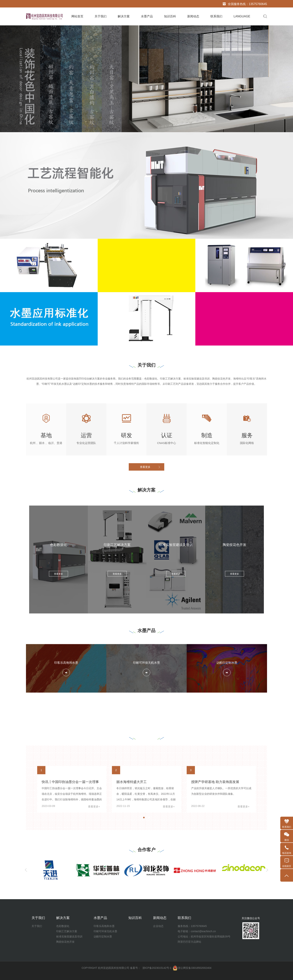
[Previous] (26, 870)
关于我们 (101, 16)
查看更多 (145, 474)
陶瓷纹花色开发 (65, 942)
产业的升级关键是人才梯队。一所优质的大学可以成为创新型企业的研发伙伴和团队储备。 (221, 850)
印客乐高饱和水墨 (104, 926)
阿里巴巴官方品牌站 (189, 942)
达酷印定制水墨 (103, 937)
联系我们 (216, 16)
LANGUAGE (242, 16)
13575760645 (258, 4)
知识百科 (170, 16)
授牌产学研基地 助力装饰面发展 (215, 841)
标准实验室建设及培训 (69, 937)
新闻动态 (193, 16)
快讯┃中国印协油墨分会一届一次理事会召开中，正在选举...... (70, 844)
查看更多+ (94, 866)
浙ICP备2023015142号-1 (157, 968)
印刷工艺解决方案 (67, 931)
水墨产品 (147, 16)
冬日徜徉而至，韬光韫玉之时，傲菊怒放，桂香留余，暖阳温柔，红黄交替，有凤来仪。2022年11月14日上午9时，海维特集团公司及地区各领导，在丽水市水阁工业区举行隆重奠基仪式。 (146, 856)
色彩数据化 (63, 926)
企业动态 (158, 926)
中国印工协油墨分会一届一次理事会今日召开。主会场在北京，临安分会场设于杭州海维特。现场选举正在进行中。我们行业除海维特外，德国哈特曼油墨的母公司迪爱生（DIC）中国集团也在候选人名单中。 (72, 856)
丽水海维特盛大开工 (132, 841)
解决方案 (124, 16)
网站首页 (77, 16)
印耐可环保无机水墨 (105, 931)
